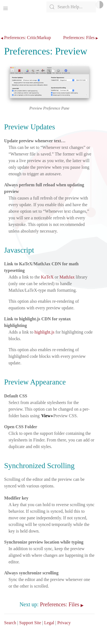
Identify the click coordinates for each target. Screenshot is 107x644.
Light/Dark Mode (100, 5)
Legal (49, 623)
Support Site (30, 623)
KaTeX (47, 277)
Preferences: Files (79, 38)
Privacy (64, 623)
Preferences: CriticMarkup (28, 38)
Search (10, 623)
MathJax (67, 277)
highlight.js (44, 332)
